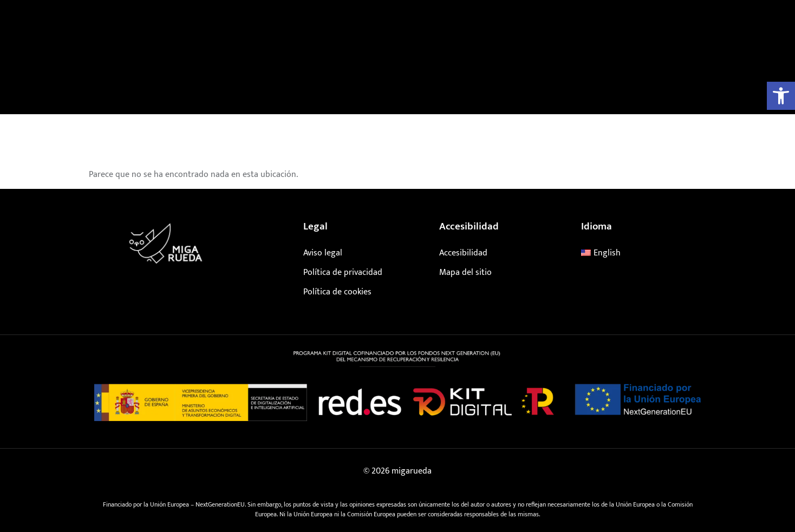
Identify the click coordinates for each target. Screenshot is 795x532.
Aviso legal (323, 253)
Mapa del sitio (465, 272)
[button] (781, 96)
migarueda (412, 471)
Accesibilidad (463, 253)
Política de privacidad (343, 272)
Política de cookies (337, 292)
